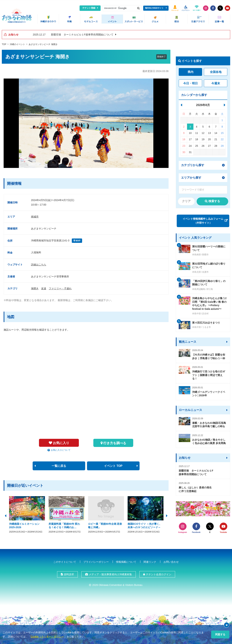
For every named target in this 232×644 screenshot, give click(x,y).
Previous (5, 514)
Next (167, 514)
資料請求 (69, 573)
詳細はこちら (39, 263)
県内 (190, 71)
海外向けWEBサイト (154, 8)
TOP (4, 43)
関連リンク (150, 561)
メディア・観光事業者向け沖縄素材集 (110, 573)
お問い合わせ (171, 561)
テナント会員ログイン (159, 573)
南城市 (35, 216)
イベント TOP (113, 465)
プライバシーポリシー (96, 561)
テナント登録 (89, 8)
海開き (35, 287)
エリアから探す (191, 177)
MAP (78, 240)
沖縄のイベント (17, 43)
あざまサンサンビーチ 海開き (43, 43)
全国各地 (216, 71)
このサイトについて (65, 561)
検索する (214, 200)
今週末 (216, 82)
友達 (44, 287)
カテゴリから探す (193, 164)
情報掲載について (126, 561)
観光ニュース (188, 341)
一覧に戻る (59, 465)
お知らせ (185, 457)
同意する (220, 634)
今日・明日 (190, 82)
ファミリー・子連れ (60, 287)
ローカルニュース (190, 409)
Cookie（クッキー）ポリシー (47, 637)
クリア (186, 200)
